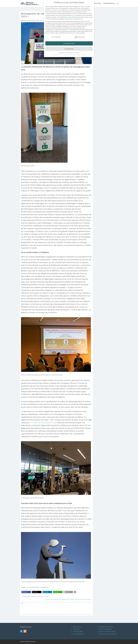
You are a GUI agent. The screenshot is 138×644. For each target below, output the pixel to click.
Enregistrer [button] (69, 48)
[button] (26, 592)
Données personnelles (107, 631)
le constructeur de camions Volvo (43, 423)
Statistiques (80, 36)
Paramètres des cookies (108, 634)
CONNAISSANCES (109, 4)
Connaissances (79, 634)
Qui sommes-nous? (106, 627)
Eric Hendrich (30, 21)
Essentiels (56, 36)
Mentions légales (105, 629)
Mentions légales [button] (81, 54)
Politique (76, 629)
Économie (77, 627)
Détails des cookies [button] (57, 54)
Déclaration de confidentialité (70, 17)
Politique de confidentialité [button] (70, 54)
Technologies (78, 631)
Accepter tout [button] (69, 43)
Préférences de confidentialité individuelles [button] (69, 52)
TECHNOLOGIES (96, 4)
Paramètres (79, 18)
